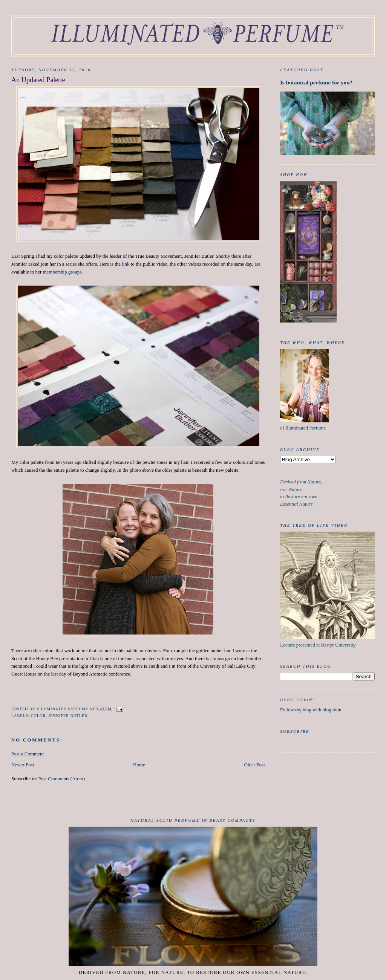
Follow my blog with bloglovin (311, 710)
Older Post (255, 765)
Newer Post (23, 765)
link (126, 264)
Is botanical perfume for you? (316, 82)
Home (139, 765)
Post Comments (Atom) (62, 779)
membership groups (62, 272)
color (38, 716)
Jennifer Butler (68, 716)
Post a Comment (28, 754)
